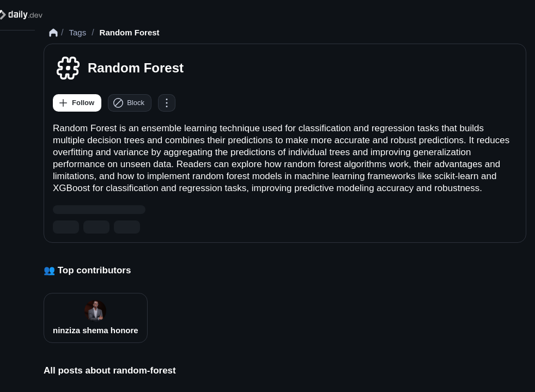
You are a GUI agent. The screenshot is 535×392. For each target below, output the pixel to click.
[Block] (130, 103)
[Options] (167, 103)
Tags (77, 32)
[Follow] (77, 103)
